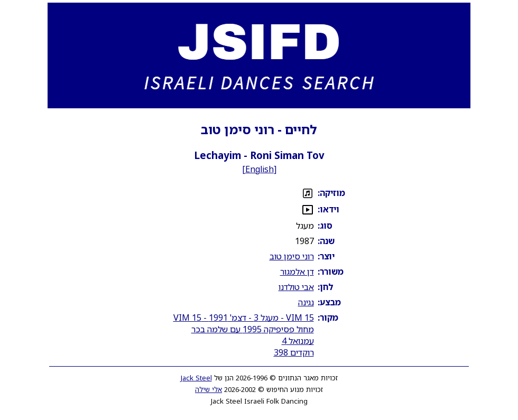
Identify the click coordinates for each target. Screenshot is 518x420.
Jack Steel (196, 378)
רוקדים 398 (294, 352)
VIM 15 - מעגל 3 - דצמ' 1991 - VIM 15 (244, 318)
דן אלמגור (297, 272)
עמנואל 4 (298, 341)
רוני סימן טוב (292, 256)
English (260, 169)
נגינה (306, 302)
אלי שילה (209, 389)
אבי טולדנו (296, 287)
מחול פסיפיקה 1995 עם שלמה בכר (253, 329)
